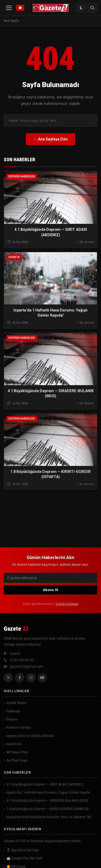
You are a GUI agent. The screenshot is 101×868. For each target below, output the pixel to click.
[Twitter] (8, 678)
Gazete (16, 629)
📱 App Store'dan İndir (23, 850)
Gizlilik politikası (67, 604)
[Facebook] (20, 678)
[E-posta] (50, 578)
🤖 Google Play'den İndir (25, 858)
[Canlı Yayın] (20, 8)
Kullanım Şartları (19, 728)
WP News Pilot (17, 752)
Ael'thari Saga (17, 760)
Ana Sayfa (11, 21)
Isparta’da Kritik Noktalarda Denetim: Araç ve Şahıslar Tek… (50, 817)
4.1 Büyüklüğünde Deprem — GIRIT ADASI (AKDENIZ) (45, 784)
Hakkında (13, 711)
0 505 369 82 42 (22, 660)
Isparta (14, 257)
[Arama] (92, 8)
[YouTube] (42, 678)
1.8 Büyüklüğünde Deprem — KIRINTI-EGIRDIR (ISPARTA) (48, 809)
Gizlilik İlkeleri (17, 703)
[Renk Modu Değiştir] (81, 8)
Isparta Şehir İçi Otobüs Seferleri (30, 736)
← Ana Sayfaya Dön (50, 139)
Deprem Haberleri (22, 176)
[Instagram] (31, 678)
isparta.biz (14, 744)
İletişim (12, 719)
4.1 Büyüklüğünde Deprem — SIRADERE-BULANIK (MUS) (47, 801)
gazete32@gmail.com (27, 667)
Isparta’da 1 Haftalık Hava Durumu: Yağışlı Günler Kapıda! (48, 792)
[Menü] (9, 8)
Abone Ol (50, 590)
